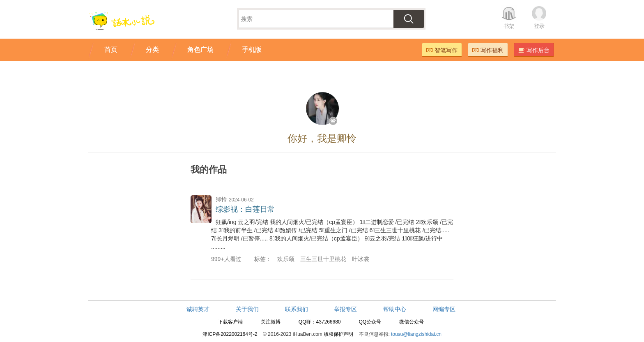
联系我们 (297, 309)
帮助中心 (395, 309)
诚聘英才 (198, 309)
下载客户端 (230, 322)
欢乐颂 (286, 259)
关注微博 (271, 322)
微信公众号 (412, 322)
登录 (539, 26)
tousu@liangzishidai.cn (416, 334)
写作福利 (488, 50)
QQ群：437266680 (320, 322)
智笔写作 (442, 50)
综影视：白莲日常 (245, 209)
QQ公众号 (370, 322)
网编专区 (444, 309)
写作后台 (534, 50)
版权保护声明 (338, 334)
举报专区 (345, 309)
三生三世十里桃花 (323, 259)
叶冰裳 (361, 259)
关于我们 (247, 309)
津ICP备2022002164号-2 (230, 334)
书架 (509, 26)
